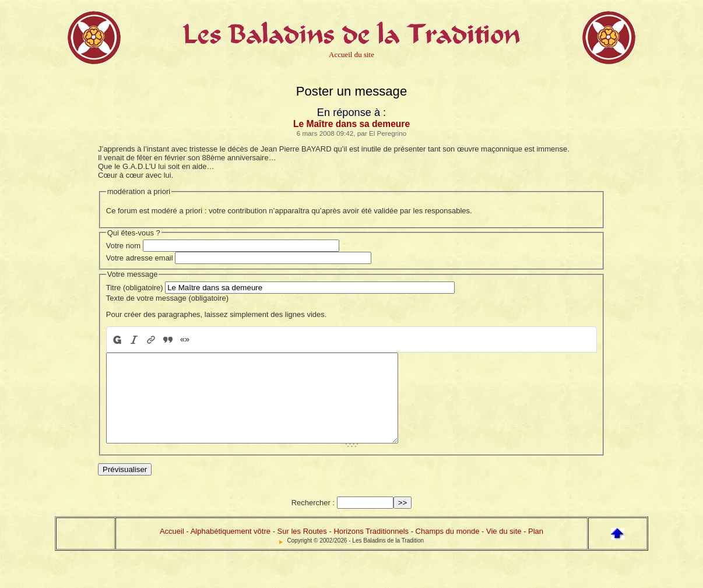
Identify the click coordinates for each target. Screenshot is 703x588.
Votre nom (123, 246)
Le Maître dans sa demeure (351, 124)
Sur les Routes (302, 549)
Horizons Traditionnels (371, 549)
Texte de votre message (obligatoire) (167, 298)
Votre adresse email (140, 258)
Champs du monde (448, 549)
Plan (536, 549)
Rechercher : (313, 520)
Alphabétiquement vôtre (231, 549)
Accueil (172, 549)
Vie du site (504, 549)
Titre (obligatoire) (135, 288)
